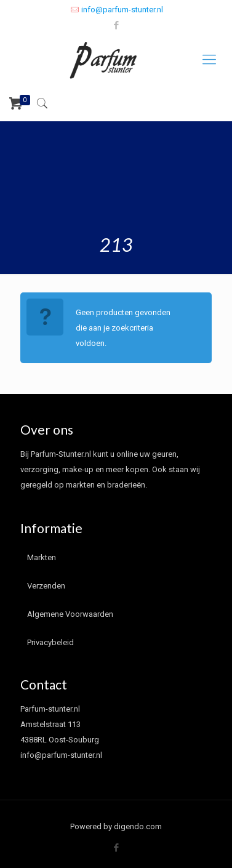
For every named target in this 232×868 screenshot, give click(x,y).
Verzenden (46, 586)
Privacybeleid (50, 642)
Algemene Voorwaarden (70, 614)
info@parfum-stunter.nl (122, 10)
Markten (42, 557)
